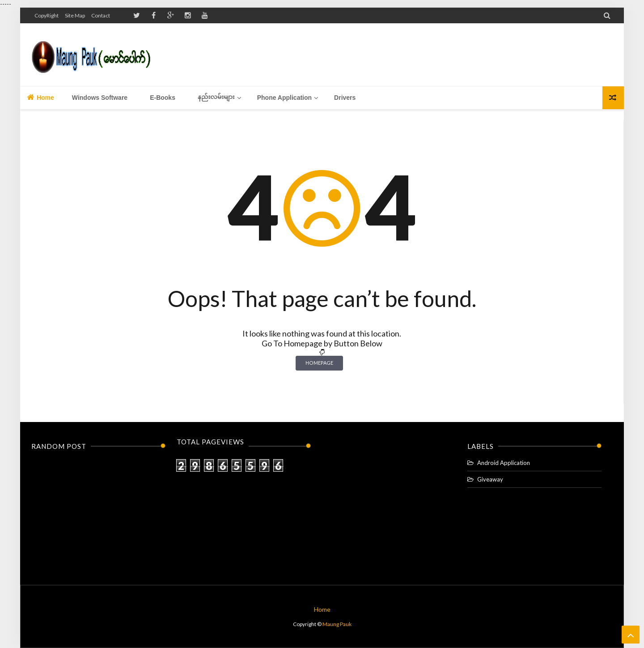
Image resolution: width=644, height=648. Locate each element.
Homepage (319, 363)
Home (40, 97)
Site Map (75, 15)
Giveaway (490, 479)
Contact (101, 15)
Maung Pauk (337, 624)
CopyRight (47, 15)
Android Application (504, 463)
